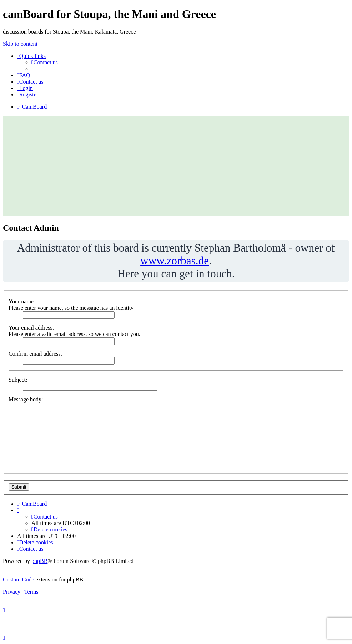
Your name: (22, 301)
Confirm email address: (35, 354)
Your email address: (31, 328)
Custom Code (19, 579)
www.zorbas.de (175, 261)
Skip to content (20, 44)
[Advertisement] (176, 166)
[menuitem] (45, 62)
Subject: (18, 380)
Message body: (26, 399)
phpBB (39, 561)
